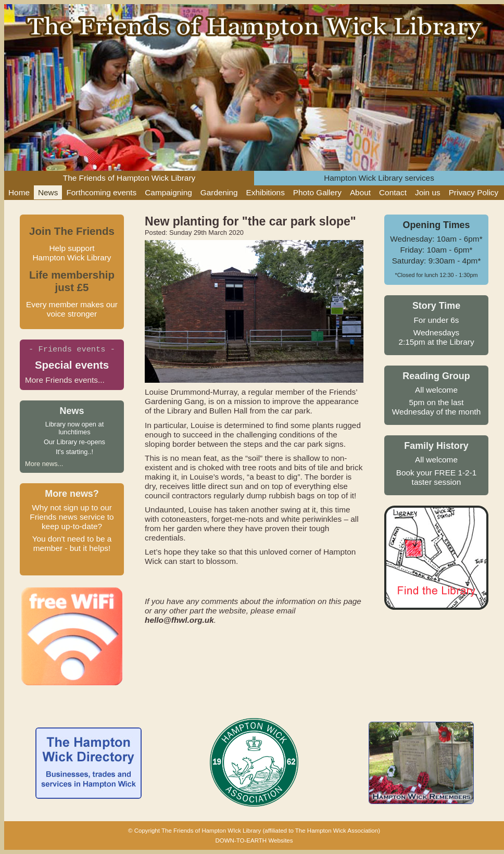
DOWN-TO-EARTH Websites (254, 840)
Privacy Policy (474, 192)
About (360, 192)
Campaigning (168, 192)
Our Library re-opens (74, 442)
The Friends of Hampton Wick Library (129, 178)
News (48, 192)
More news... (44, 464)
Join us (428, 192)
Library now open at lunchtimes (74, 428)
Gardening (219, 192)
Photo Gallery (317, 192)
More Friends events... (65, 380)
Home (19, 192)
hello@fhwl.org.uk (179, 620)
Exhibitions (266, 192)
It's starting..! (74, 452)
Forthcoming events (101, 192)
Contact (393, 192)
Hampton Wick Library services (379, 178)
